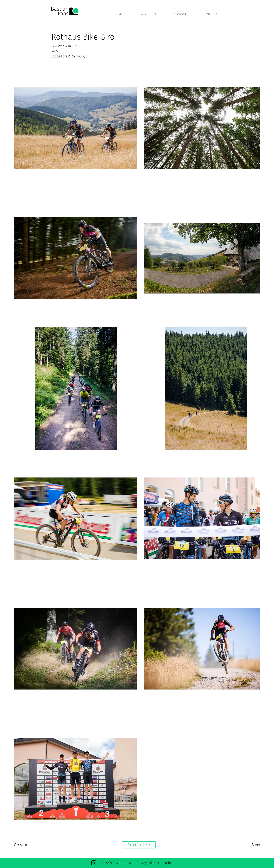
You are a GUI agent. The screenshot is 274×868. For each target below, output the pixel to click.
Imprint (167, 863)
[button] (155, 14)
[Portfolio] (139, 845)
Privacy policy (146, 863)
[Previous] (26, 845)
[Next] (249, 845)
